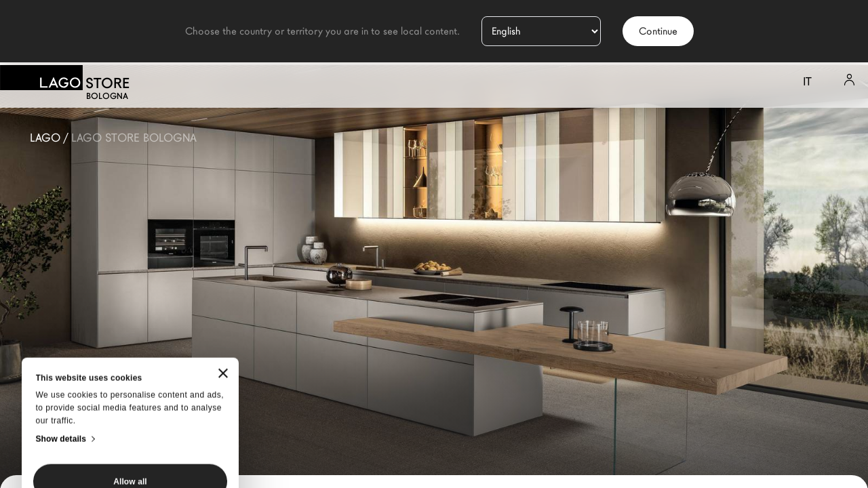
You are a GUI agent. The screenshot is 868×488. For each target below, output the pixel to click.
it (807, 82)
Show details (61, 323)
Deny (130, 445)
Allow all (130, 366)
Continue (658, 31)
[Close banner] (223, 258)
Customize (131, 405)
